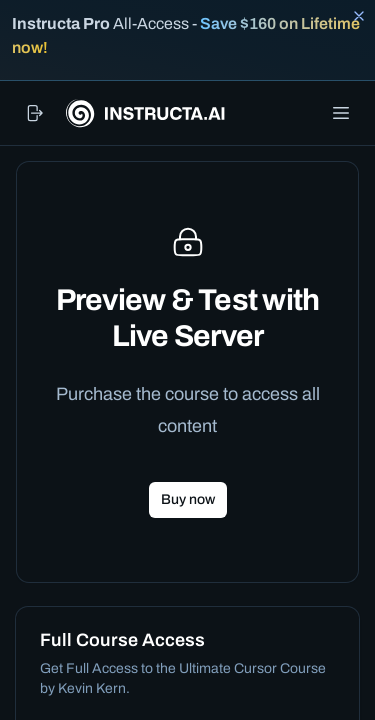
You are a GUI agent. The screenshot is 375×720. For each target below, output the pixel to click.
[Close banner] (359, 16)
